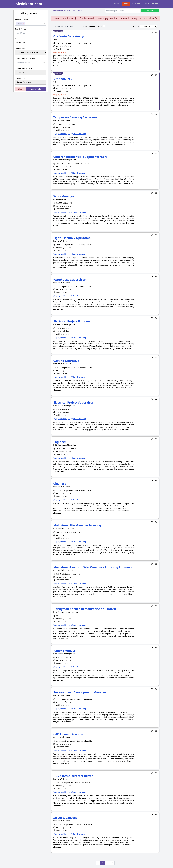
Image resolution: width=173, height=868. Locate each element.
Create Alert (150, 11)
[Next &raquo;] (112, 863)
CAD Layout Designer (68, 734)
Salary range (20, 78)
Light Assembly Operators (72, 238)
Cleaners (60, 483)
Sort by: (136, 26)
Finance (20, 23)
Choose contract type (24, 68)
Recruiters (136, 4)
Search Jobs (36, 89)
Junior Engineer (64, 651)
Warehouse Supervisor (69, 280)
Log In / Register (151, 4)
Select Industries (22, 19)
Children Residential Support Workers (80, 157)
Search (126, 4)
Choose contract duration (25, 58)
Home (117, 4)
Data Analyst (63, 78)
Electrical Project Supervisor (73, 402)
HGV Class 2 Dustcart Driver (73, 776)
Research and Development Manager (80, 692)
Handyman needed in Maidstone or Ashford (85, 609)
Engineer (60, 442)
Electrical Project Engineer (72, 321)
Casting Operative (66, 361)
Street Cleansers (65, 818)
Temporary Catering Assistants (75, 117)
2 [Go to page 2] (108, 863)
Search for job (21, 29)
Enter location (21, 39)
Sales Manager (64, 196)
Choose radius (21, 49)
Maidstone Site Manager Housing (77, 525)
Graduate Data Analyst (70, 36)
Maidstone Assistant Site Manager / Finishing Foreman (93, 567)
